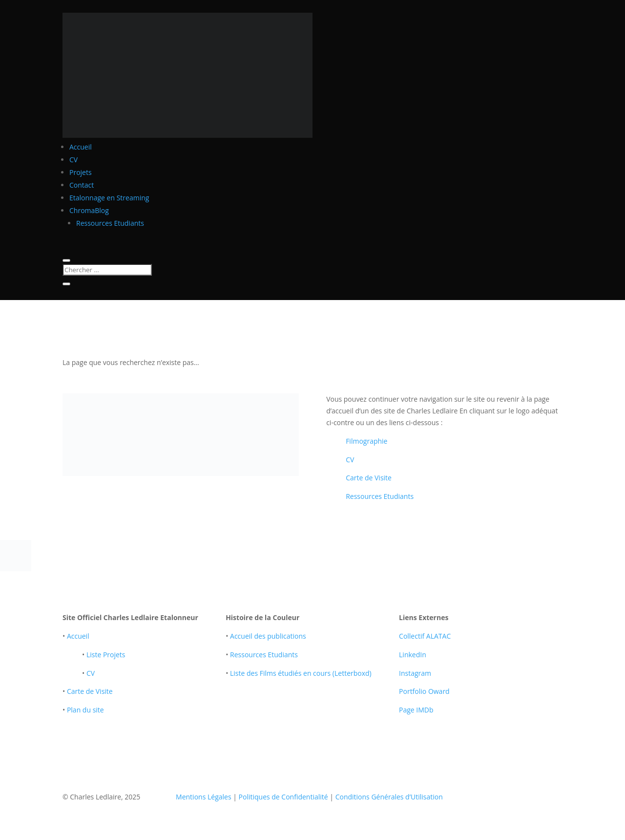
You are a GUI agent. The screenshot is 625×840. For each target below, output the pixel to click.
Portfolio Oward (424, 691)
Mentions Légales (204, 797)
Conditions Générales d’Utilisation (389, 797)
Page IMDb (416, 710)
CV (73, 160)
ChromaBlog (89, 210)
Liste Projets (106, 655)
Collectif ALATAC (425, 636)
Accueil (81, 147)
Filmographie (366, 441)
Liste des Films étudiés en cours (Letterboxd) (301, 673)
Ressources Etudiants (110, 223)
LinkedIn (413, 655)
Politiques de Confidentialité (283, 797)
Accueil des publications (268, 636)
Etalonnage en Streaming (109, 198)
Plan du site (85, 710)
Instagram (415, 673)
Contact (82, 185)
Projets (81, 172)
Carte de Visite (369, 478)
